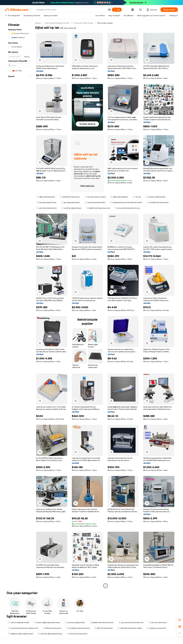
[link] (180, 620)
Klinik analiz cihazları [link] (105, 23)
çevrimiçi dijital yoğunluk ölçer (50, 634)
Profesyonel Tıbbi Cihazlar (83, 23)
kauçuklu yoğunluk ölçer (47, 202)
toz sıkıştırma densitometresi (78, 628)
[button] (109, 10)
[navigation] (19, 305)
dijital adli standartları (46, 197)
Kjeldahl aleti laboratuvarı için (98, 208)
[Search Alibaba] (71, 10)
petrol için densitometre (47, 208)
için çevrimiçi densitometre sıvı (127, 208)
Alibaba (38, 23)
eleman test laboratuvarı (77, 634)
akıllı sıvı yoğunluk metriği (19, 623)
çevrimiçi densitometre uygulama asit (23, 628)
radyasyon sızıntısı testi (156, 628)
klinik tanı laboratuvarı (52, 628)
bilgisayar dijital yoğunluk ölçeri (21, 634)
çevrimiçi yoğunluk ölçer (156, 197)
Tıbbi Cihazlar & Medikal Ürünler (57, 23)
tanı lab (137, 197)
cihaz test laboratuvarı (158, 623)
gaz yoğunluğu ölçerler (71, 202)
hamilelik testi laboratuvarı (158, 202)
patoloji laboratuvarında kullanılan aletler (126, 202)
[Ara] (117, 10)
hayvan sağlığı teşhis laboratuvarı (47, 623)
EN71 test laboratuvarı (104, 628)
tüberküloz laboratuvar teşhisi (130, 628)
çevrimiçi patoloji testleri (95, 202)
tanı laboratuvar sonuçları (95, 197)
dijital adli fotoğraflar (119, 197)
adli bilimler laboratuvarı (70, 197)
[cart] (141, 10)
